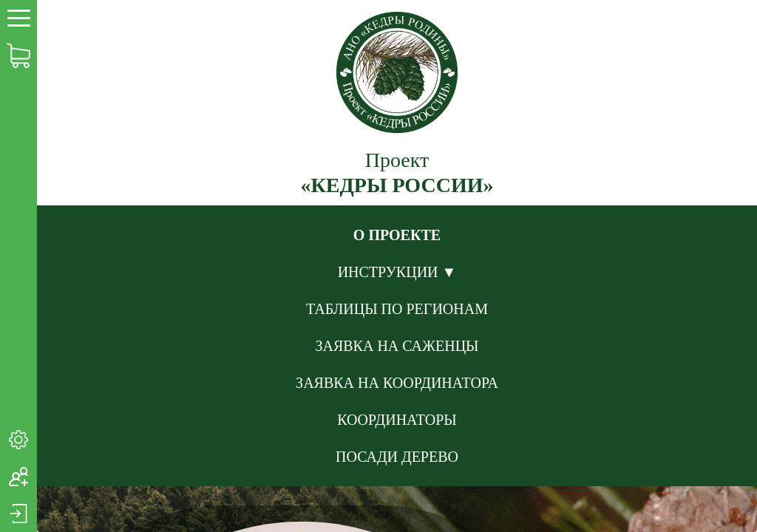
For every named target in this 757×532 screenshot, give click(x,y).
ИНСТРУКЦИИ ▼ (397, 272)
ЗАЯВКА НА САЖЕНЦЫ (397, 346)
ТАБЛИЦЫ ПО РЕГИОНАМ (397, 309)
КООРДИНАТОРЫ (397, 420)
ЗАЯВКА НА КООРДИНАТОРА (397, 383)
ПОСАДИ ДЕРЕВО (397, 457)
